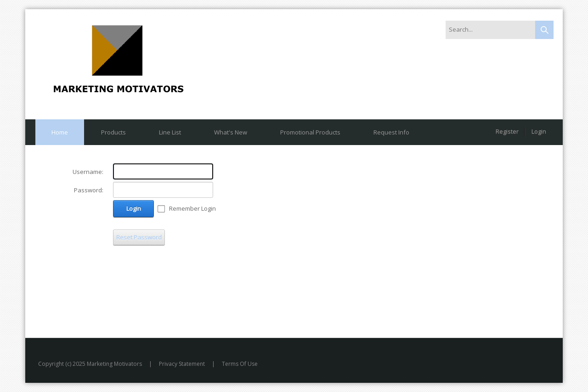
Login (539, 131)
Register (507, 131)
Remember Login (192, 208)
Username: (88, 172)
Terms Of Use (240, 364)
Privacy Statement (182, 364)
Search (544, 30)
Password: (89, 190)
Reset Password (139, 237)
